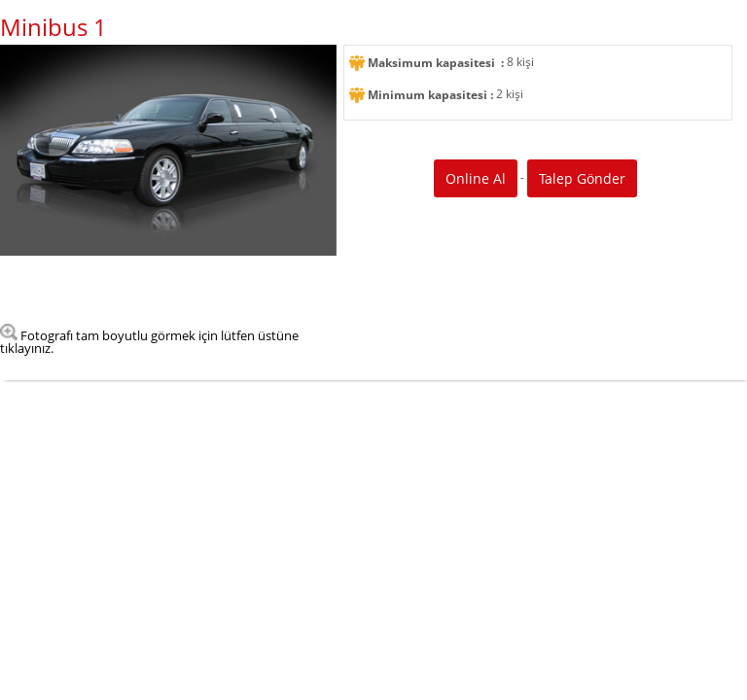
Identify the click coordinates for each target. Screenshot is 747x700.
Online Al (476, 178)
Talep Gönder (582, 178)
